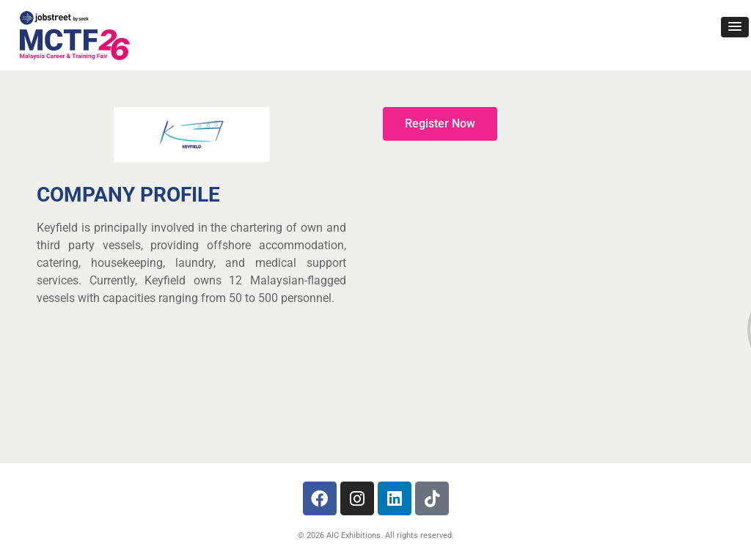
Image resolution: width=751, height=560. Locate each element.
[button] (735, 27)
